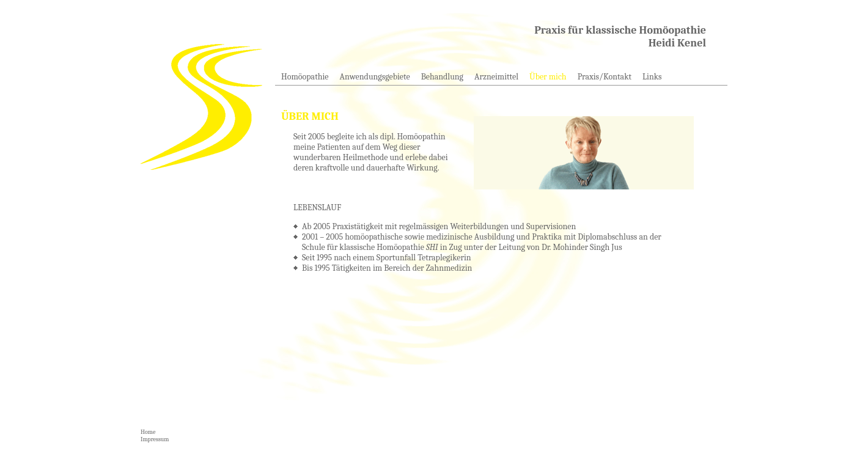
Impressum (155, 439)
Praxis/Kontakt (605, 77)
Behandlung (442, 77)
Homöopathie (305, 77)
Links (652, 77)
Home (148, 432)
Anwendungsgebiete (375, 77)
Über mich (548, 77)
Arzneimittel (496, 77)
